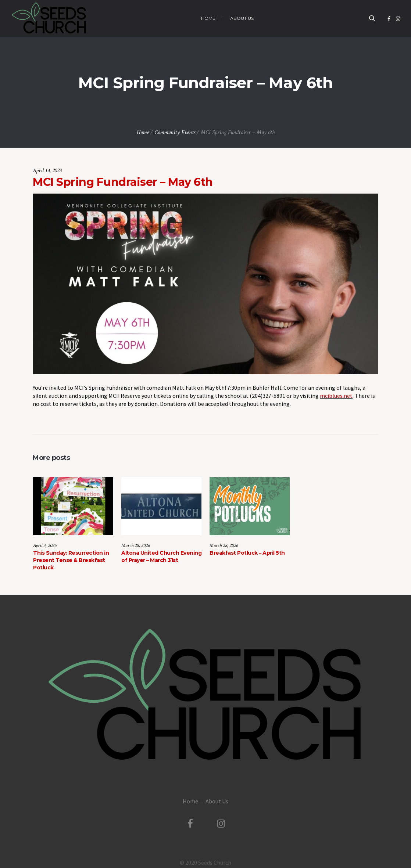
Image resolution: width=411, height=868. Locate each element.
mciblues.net (336, 396)
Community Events (175, 132)
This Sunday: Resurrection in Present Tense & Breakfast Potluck (71, 560)
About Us (217, 800)
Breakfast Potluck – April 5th (247, 553)
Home (143, 132)
